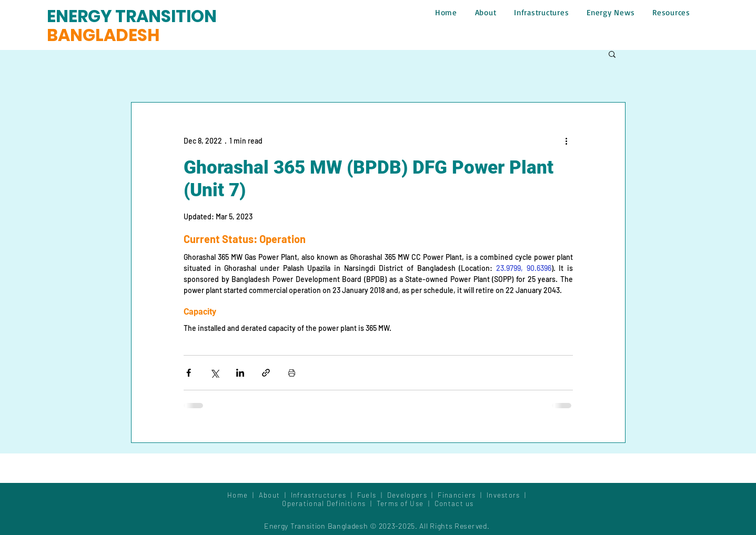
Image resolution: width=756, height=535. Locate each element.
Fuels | (372, 495)
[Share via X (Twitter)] (214, 373)
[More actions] (567, 140)
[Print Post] (292, 373)
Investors (505, 495)
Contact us (454, 503)
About (272, 495)
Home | (243, 495)
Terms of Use (400, 503)
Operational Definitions (325, 503)
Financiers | (462, 495)
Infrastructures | (324, 495)
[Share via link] (266, 373)
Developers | (413, 495)
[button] (612, 54)
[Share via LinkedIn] (240, 373)
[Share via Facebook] (189, 373)
